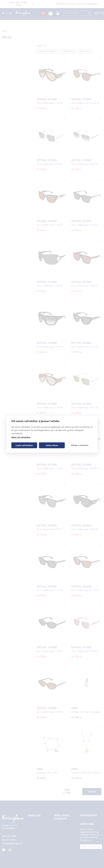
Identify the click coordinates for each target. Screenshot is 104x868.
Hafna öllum (52, 445)
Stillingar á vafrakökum (80, 445)
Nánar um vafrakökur (21, 437)
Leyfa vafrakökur (24, 445)
